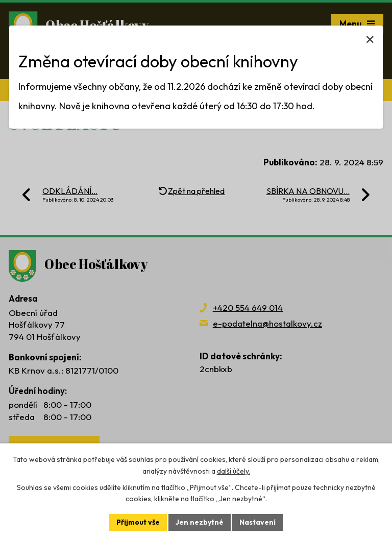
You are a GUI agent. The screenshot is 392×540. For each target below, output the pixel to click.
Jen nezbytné (200, 522)
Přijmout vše (138, 522)
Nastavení (258, 522)
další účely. (234, 471)
